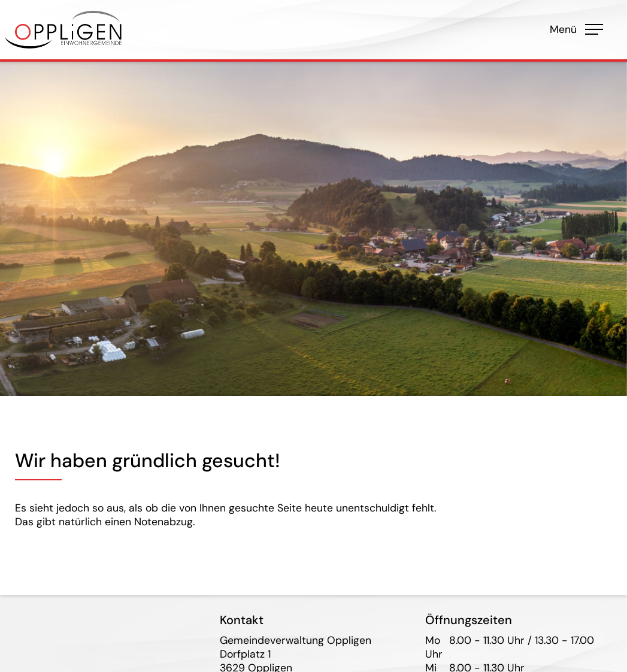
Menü (573, 30)
